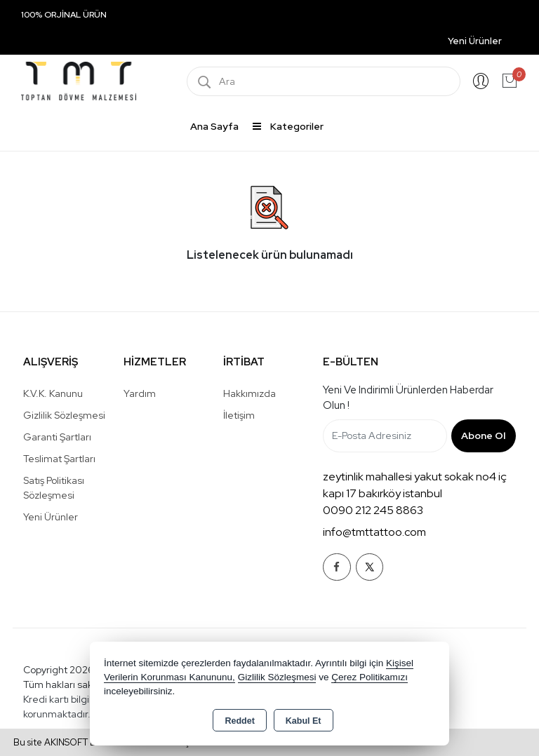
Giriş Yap (481, 81)
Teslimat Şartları (59, 459)
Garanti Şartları (57, 437)
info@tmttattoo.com (374, 532)
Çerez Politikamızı (370, 677)
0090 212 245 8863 (373, 510)
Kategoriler (288, 126)
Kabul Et (304, 721)
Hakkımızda (249, 393)
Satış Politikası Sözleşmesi (54, 488)
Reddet (239, 721)
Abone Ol (483, 436)
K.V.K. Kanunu (53, 393)
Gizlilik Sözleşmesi (64, 415)
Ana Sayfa (214, 126)
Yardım (140, 393)
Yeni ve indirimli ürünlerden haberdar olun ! (408, 398)
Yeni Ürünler (51, 517)
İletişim (239, 415)
